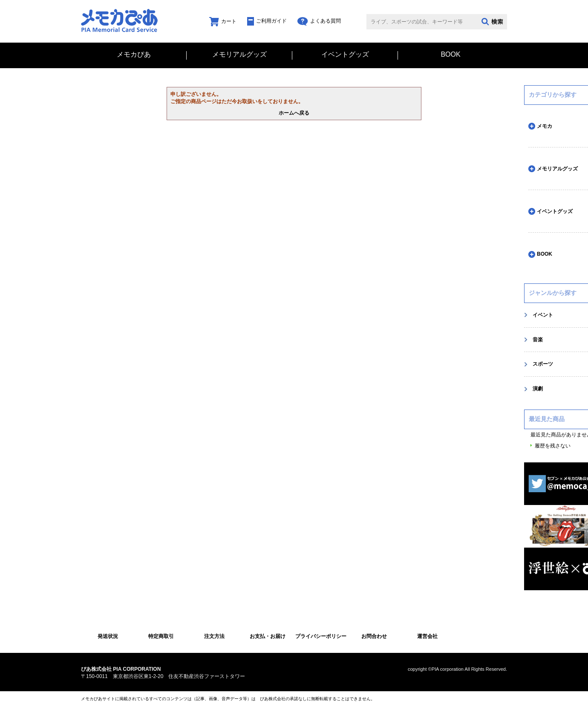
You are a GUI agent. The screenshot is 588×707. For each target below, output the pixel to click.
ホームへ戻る (294, 113)
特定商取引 (161, 636)
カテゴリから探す (553, 95)
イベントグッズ (345, 55)
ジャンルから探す (553, 293)
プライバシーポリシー (321, 636)
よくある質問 (319, 21)
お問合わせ (374, 636)
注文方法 (214, 636)
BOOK (450, 55)
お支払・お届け (268, 636)
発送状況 (108, 636)
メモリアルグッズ (239, 55)
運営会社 (427, 636)
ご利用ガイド (267, 21)
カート (223, 21)
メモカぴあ (134, 55)
